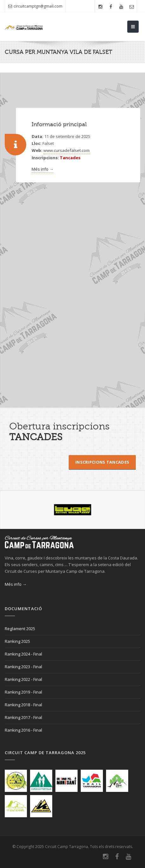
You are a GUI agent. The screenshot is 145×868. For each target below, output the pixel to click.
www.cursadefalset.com (66, 150)
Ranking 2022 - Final (23, 679)
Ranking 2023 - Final (23, 667)
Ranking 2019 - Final (23, 692)
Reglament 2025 (20, 629)
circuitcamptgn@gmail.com (35, 6)
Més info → (43, 169)
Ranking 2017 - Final (23, 717)
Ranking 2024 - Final (23, 654)
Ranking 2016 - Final (23, 730)
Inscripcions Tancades (102, 462)
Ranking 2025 (17, 641)
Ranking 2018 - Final (23, 705)
